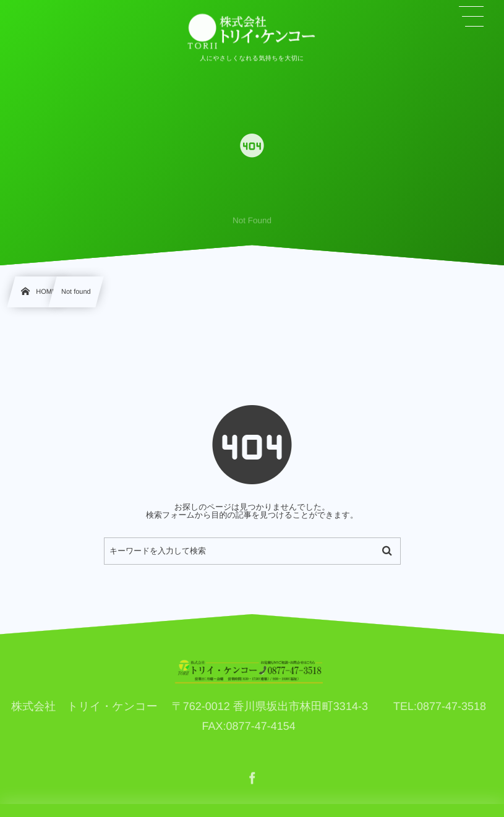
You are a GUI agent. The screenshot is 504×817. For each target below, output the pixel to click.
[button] (472, 17)
